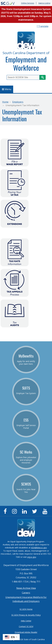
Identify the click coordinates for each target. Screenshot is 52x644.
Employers (18, 102)
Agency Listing (44, 3)
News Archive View (26, 588)
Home (5, 102)
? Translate (43, 26)
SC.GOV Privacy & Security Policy (26, 615)
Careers (26, 593)
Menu (7, 89)
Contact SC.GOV (26, 626)
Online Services (28, 3)
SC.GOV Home (26, 609)
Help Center (26, 621)
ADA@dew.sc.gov (39, 548)
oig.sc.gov (32, 557)
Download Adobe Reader (26, 632)
